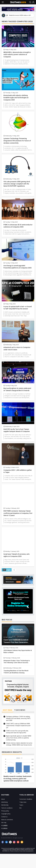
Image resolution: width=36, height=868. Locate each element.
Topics (21, 805)
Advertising (4, 802)
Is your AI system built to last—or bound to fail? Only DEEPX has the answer (18, 308)
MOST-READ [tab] (8, 710)
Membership (5, 805)
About (3, 799)
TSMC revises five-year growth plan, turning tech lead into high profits (17, 732)
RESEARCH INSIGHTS (12, 752)
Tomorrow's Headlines (26, 799)
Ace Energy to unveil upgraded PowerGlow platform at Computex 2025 (18, 267)
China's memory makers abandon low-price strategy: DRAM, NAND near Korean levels (19, 744)
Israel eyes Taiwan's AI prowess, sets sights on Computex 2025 (17, 555)
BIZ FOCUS (7, 620)
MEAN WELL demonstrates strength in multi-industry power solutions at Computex (17, 54)
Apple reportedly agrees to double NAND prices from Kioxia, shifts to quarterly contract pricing (19, 738)
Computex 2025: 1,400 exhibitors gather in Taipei (18, 471)
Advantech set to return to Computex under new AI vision (17, 348)
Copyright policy (6, 814)
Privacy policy (5, 811)
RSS (20, 808)
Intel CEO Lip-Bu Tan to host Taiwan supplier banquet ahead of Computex (17, 430)
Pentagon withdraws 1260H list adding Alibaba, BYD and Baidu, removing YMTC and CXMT (18, 719)
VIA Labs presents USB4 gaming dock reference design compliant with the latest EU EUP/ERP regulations (17, 184)
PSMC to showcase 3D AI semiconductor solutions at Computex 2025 (18, 226)
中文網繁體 (4, 825)
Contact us (4, 817)
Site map (4, 822)
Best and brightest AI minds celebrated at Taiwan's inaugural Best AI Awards (17, 389)
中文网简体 (4, 828)
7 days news (23, 802)
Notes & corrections (7, 820)
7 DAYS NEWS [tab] (20, 710)
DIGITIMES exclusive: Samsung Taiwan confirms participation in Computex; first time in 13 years (18, 513)
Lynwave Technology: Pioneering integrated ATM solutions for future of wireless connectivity (17, 141)
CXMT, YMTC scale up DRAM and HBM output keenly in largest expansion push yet (18, 726)
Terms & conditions (7, 808)
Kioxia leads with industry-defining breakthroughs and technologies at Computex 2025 (16, 98)
